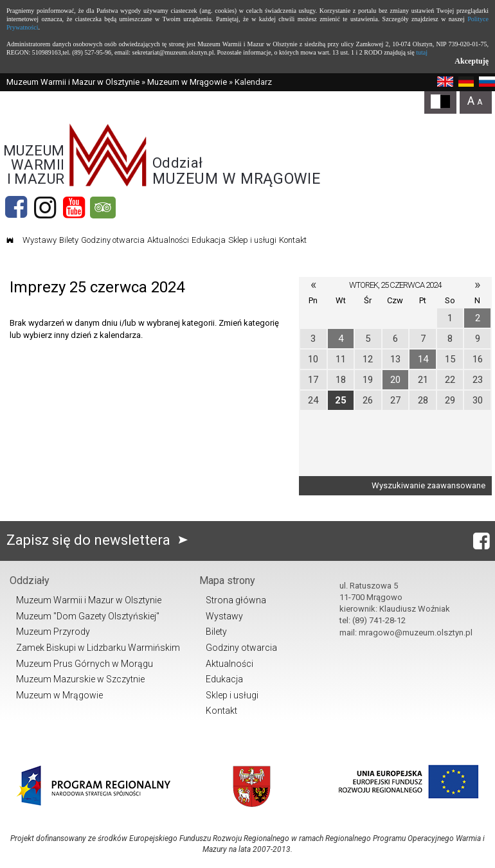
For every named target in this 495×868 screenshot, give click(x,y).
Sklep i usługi (252, 240)
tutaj (422, 52)
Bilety (69, 240)
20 (395, 380)
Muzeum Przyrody (53, 632)
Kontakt (293, 240)
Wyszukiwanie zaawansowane (428, 485)
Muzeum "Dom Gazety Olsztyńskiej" (88, 616)
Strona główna (236, 600)
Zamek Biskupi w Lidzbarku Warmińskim (98, 648)
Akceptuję (472, 61)
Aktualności (168, 240)
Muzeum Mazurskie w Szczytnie (80, 679)
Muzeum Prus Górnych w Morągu (85, 664)
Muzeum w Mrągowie (187, 82)
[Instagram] (45, 208)
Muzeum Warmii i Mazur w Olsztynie (73, 82)
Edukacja (209, 240)
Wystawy (40, 240)
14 (423, 359)
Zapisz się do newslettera (100, 540)
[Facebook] (16, 208)
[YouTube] (74, 208)
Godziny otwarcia (113, 240)
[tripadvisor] (103, 208)
